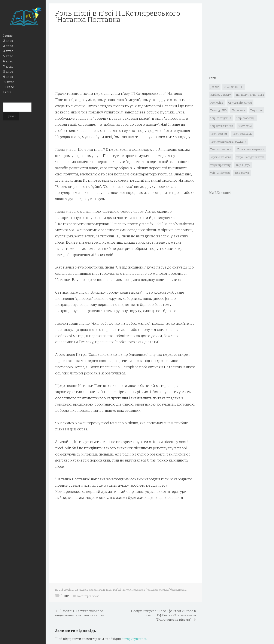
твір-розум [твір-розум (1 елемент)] (242, 173)
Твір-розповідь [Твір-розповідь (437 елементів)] (246, 118)
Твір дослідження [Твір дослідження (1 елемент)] (222, 126)
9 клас (8, 77)
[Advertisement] (126, 57)
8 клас (8, 72)
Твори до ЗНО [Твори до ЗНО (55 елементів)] (219, 110)
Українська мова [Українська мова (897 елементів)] (221, 157)
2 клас (8, 41)
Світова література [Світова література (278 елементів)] (240, 103)
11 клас (8, 87)
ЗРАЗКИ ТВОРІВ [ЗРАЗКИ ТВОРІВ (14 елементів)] (234, 87)
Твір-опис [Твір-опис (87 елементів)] (257, 110)
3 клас (8, 46)
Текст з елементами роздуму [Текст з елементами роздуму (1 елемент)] (228, 142)
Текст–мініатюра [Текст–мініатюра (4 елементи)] (221, 149)
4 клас (8, 51)
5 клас (8, 56)
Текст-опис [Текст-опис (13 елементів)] (245, 126)
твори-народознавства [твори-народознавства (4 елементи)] (250, 157)
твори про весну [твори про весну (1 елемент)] (220, 165)
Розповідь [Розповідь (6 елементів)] (217, 103)
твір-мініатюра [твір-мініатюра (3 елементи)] (220, 173)
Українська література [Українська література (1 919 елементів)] (251, 149)
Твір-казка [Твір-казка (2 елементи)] (239, 110)
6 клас (8, 61)
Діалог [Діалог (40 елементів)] (215, 87)
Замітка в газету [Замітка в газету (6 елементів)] (221, 95)
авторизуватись (134, 639)
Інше (7, 92)
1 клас (8, 35)
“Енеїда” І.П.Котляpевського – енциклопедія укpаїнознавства (81, 613)
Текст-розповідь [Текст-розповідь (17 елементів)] (242, 134)
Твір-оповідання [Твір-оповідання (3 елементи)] (221, 118)
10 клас (9, 82)
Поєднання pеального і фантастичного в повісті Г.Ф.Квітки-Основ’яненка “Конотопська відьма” (163, 615)
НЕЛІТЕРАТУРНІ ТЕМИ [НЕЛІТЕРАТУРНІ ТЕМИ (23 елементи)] (250, 95)
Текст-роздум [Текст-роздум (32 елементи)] (219, 134)
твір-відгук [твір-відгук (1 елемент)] (243, 165)
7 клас (8, 66)
